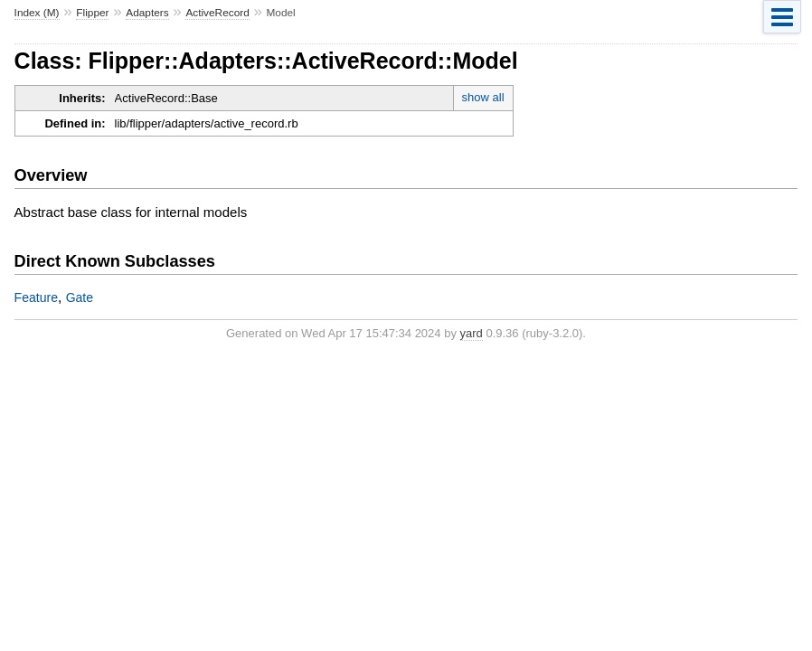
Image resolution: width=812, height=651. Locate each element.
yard (472, 333)
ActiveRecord (217, 13)
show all (483, 97)
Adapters (147, 13)
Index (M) (37, 13)
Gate (80, 297)
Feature (36, 297)
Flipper (92, 13)
